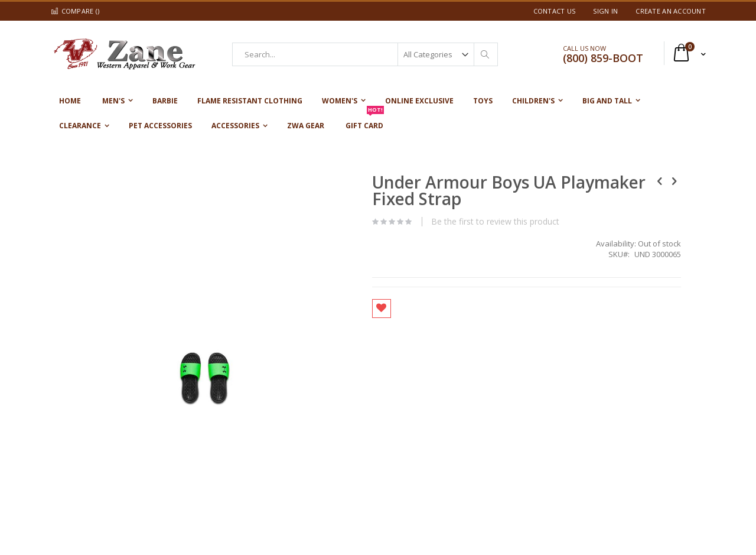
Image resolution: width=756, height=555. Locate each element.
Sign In (605, 11)
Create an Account (671, 11)
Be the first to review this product (424, 222)
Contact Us (555, 11)
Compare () (75, 11)
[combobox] (365, 54)
